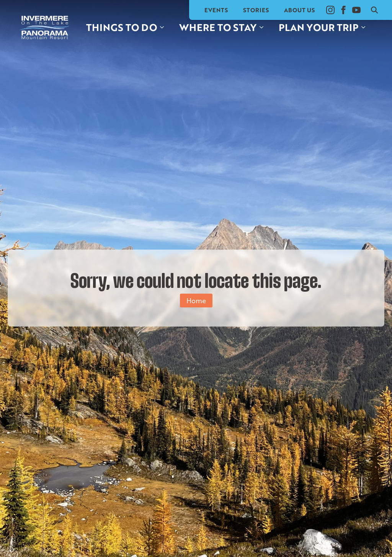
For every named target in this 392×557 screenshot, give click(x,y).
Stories (256, 10)
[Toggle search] (374, 10)
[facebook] (343, 10)
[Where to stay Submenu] (264, 27)
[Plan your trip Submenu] (366, 27)
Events (216, 10)
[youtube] (356, 10)
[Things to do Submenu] (164, 27)
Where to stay (218, 27)
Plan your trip (318, 27)
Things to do (122, 27)
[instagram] (330, 10)
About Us (299, 10)
